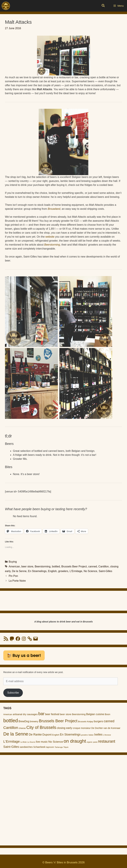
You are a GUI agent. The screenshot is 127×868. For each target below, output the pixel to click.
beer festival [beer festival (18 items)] (52, 714)
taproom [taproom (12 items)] (50, 747)
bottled (56, 566)
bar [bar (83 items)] (41, 714)
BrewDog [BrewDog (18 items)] (24, 721)
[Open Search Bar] (103, 6)
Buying (13, 562)
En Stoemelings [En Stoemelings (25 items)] (70, 735)
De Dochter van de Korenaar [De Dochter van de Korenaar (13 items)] (106, 728)
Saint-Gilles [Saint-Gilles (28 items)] (11, 747)
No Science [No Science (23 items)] (56, 742)
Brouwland (54, 209)
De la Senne (19, 571)
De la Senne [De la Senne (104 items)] (16, 734)
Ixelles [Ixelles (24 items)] (98, 735)
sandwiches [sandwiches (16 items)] (26, 747)
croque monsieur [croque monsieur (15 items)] (82, 728)
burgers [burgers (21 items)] (98, 721)
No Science (90, 571)
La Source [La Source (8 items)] (31, 742)
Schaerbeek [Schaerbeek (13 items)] (39, 747)
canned (93, 566)
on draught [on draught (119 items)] (75, 741)
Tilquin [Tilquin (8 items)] (66, 747)
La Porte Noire (17, 581)
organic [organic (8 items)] (90, 742)
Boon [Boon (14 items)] (107, 714)
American (14, 566)
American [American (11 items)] (8, 714)
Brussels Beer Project (74, 566)
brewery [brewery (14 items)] (34, 721)
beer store (27, 566)
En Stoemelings (37, 571)
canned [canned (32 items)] (109, 721)
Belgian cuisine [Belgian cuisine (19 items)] (95, 714)
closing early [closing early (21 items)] (64, 728)
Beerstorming (52, 245)
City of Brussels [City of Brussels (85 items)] (41, 727)
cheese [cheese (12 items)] (22, 728)
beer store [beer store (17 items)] (66, 714)
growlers (63, 571)
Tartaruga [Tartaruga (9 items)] (59, 747)
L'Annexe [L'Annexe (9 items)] (107, 735)
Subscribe (13, 693)
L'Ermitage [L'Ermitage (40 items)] (11, 741)
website (50, 237)
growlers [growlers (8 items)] (85, 735)
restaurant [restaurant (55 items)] (106, 741)
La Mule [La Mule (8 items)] (23, 742)
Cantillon (104, 566)
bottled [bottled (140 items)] (11, 721)
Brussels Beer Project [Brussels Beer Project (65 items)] (58, 721)
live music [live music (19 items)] (42, 742)
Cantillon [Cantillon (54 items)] (11, 728)
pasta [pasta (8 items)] (95, 742)
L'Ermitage (76, 571)
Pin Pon (13, 576)
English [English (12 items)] (56, 735)
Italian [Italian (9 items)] (91, 735)
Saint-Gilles (106, 571)
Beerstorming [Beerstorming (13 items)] (79, 714)
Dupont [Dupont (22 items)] (47, 735)
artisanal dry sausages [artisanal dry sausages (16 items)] (25, 714)
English (52, 571)
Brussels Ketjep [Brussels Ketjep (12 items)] (86, 722)
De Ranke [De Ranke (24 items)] (35, 735)
